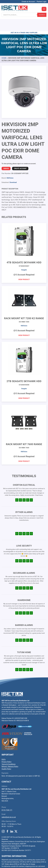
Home (4, 45)
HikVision (10, 165)
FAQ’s (4, 747)
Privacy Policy (6, 749)
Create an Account (28, 2)
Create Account (20, 156)
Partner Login (42, 2)
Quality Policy (6, 756)
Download (13, 170)
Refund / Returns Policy (10, 754)
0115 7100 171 (7, 797)
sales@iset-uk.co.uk (9, 804)
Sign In (6, 156)
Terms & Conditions (9, 752)
